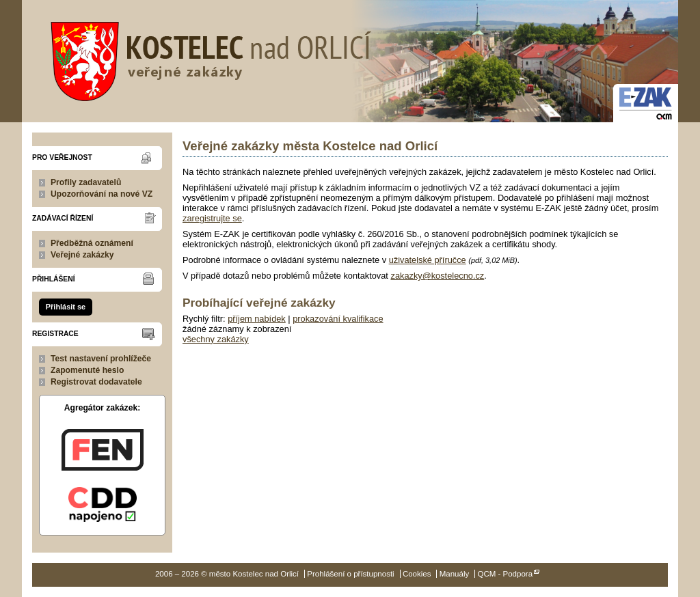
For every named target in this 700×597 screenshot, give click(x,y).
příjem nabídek (257, 319)
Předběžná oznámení (92, 243)
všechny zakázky (216, 339)
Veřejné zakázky (82, 255)
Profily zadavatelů (86, 182)
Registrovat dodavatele (96, 382)
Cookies (417, 574)
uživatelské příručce (428, 260)
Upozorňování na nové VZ (102, 194)
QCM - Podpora (505, 574)
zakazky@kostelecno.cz (437, 276)
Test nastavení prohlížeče (101, 359)
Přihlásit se (66, 307)
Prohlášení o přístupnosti (350, 574)
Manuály (455, 574)
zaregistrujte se (212, 218)
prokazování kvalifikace (338, 319)
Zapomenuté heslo (87, 370)
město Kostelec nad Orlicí (206, 58)
